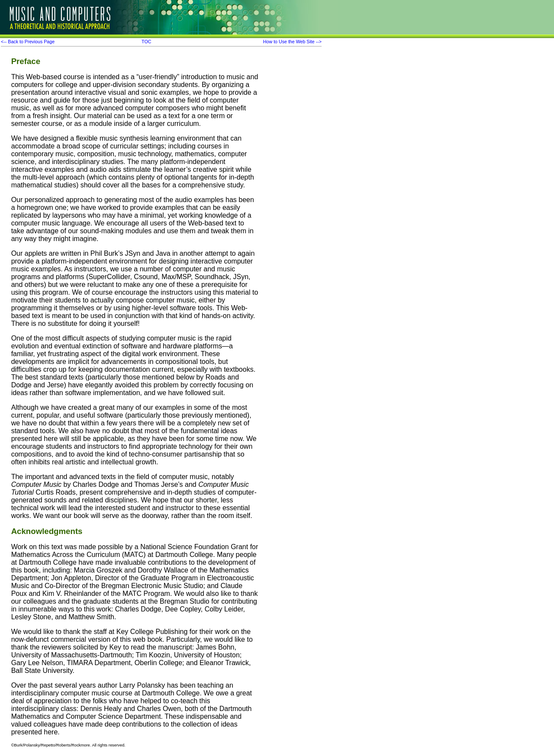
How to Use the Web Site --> (292, 42)
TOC (146, 42)
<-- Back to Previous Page (28, 42)
